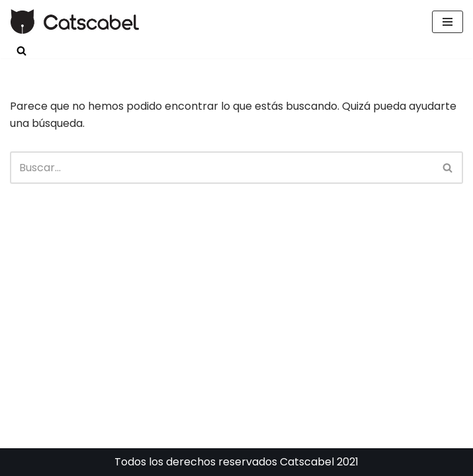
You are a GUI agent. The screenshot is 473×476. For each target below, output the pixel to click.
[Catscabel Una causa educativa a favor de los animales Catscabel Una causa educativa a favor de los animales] (75, 21)
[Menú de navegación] (448, 22)
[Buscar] (21, 51)
